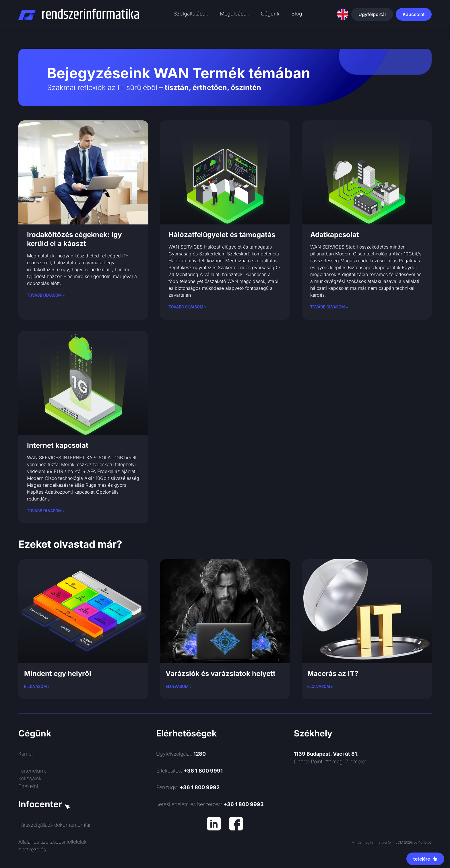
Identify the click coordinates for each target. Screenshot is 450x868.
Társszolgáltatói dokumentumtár (55, 825)
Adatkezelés (32, 850)
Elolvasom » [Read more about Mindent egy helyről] (37, 687)
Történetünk (32, 771)
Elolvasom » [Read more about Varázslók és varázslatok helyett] (178, 687)
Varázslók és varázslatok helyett (221, 674)
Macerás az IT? (333, 674)
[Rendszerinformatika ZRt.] (363, 806)
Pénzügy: (188, 787)
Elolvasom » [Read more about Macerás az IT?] (320, 687)
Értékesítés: (189, 771)
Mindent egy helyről (58, 674)
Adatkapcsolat (335, 235)
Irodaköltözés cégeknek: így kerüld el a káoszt (74, 239)
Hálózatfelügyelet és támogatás (222, 235)
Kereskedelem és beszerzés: (210, 804)
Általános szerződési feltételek (53, 842)
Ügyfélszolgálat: (181, 754)
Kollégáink (30, 778)
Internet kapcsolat (58, 445)
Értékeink (29, 786)
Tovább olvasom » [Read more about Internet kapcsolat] (46, 511)
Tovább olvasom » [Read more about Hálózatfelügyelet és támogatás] (187, 307)
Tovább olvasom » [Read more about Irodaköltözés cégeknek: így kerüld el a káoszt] (46, 295)
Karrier (26, 754)
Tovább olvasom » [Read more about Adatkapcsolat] (329, 307)
